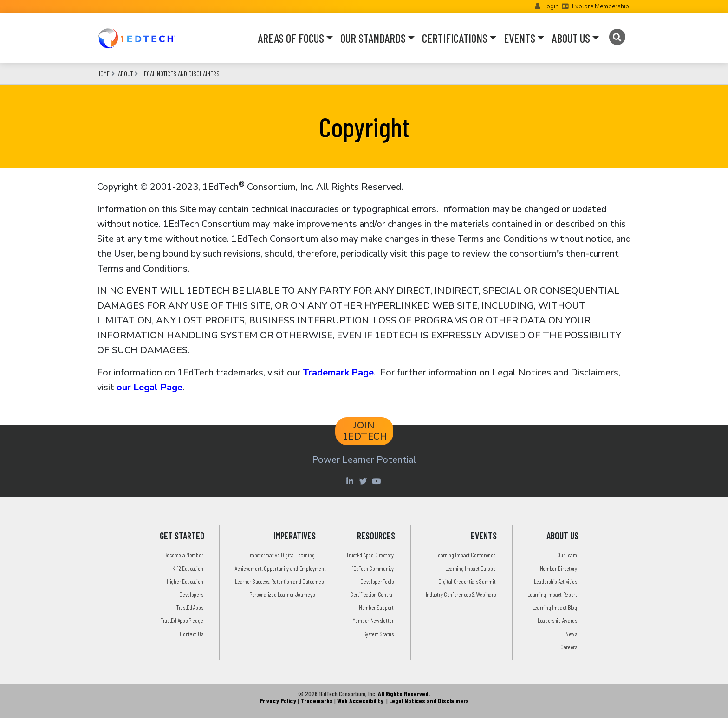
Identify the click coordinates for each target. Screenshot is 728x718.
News (571, 634)
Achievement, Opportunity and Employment (280, 568)
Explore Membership (601, 6)
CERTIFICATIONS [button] (455, 38)
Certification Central (372, 594)
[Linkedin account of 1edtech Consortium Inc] (351, 481)
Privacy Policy (278, 701)
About (125, 74)
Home (103, 74)
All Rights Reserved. (404, 694)
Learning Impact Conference (465, 555)
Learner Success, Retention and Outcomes (279, 581)
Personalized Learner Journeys (282, 594)
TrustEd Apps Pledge (182, 620)
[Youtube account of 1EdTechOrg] (377, 481)
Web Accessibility (360, 701)
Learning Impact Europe (470, 568)
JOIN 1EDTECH (365, 431)
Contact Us (191, 634)
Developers (191, 594)
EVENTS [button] (520, 38)
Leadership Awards (557, 620)
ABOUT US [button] (571, 38)
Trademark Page (338, 372)
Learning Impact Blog (555, 607)
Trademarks (317, 701)
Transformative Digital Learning (281, 555)
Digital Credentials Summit (467, 581)
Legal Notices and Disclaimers (180, 74)
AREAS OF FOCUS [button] (291, 38)
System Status (379, 634)
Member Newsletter (373, 620)
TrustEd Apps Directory (370, 555)
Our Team (567, 555)
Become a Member (184, 555)
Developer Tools (377, 581)
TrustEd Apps (190, 607)
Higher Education (185, 581)
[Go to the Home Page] (137, 38)
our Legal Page (149, 387)
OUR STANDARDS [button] (373, 38)
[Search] (617, 37)
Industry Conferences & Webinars (461, 594)
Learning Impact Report (552, 594)
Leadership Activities (556, 581)
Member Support (376, 607)
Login (551, 6)
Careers (569, 647)
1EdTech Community (373, 568)
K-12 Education (188, 568)
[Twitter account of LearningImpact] (364, 481)
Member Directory (559, 568)
